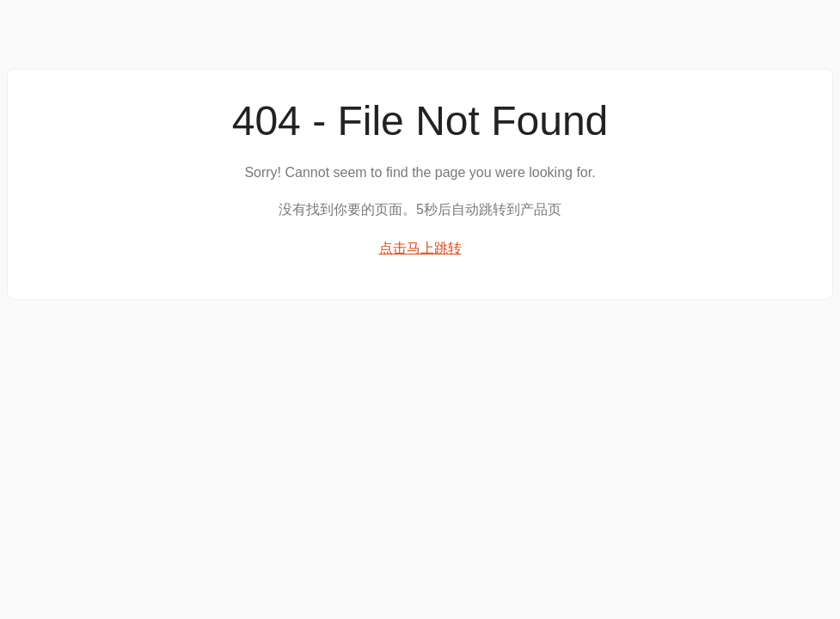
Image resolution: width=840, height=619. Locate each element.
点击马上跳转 (420, 248)
